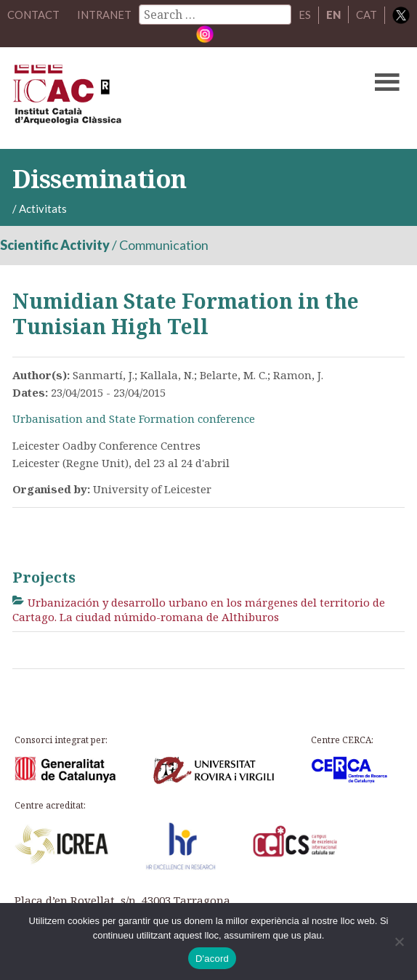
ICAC (167, 97)
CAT (383, 15)
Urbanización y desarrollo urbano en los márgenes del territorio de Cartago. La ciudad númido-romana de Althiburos (199, 609)
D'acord (212, 959)
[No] (399, 941)
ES (321, 15)
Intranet (121, 15)
